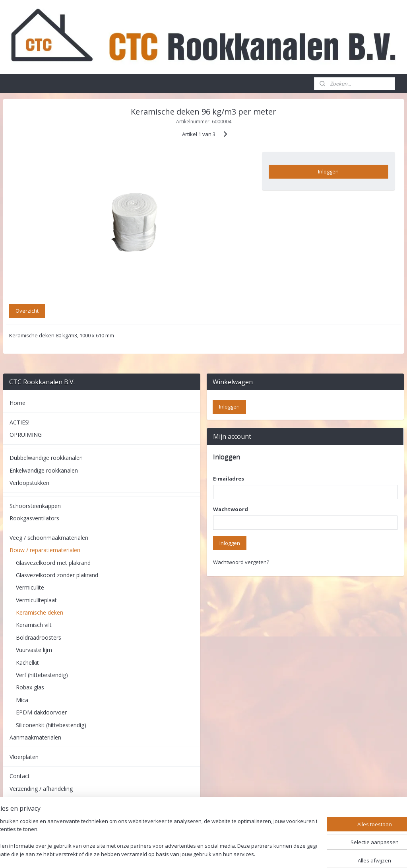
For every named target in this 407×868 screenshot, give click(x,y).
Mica (22, 700)
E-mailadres (229, 479)
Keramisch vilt (34, 625)
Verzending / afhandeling (41, 789)
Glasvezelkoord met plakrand (53, 563)
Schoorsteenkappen (35, 506)
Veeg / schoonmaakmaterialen (49, 538)
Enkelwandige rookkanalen (44, 470)
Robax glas (30, 687)
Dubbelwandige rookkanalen (46, 458)
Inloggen (328, 171)
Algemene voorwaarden (40, 820)
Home (17, 403)
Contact (20, 776)
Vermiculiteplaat (36, 600)
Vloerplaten (24, 757)
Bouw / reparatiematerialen (45, 550)
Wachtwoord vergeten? (241, 562)
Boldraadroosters (39, 637)
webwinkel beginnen (229, 853)
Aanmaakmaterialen (35, 737)
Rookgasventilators (34, 518)
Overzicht (27, 311)
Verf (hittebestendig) (42, 675)
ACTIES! (19, 422)
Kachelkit (27, 663)
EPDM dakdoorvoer (41, 712)
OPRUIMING (26, 435)
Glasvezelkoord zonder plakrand (57, 575)
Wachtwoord (231, 509)
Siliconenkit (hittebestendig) (51, 725)
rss (199, 853)
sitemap (182, 853)
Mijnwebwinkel (298, 853)
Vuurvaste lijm (34, 650)
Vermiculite (30, 587)
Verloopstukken (29, 483)
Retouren (21, 801)
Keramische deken (40, 612)
